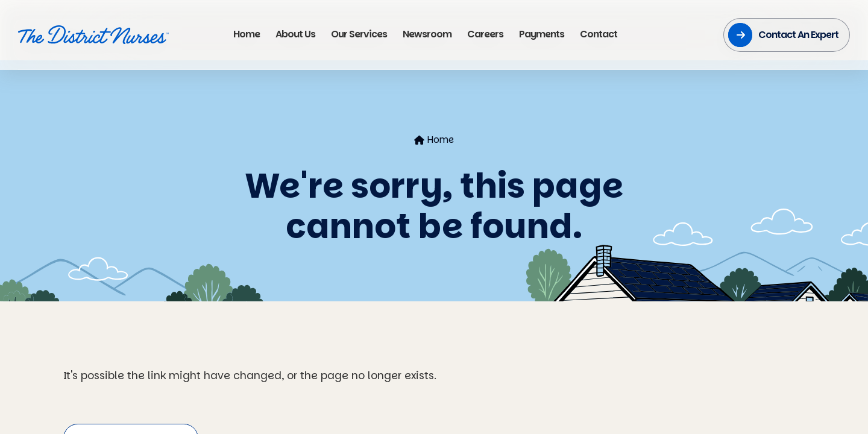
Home (434, 140)
